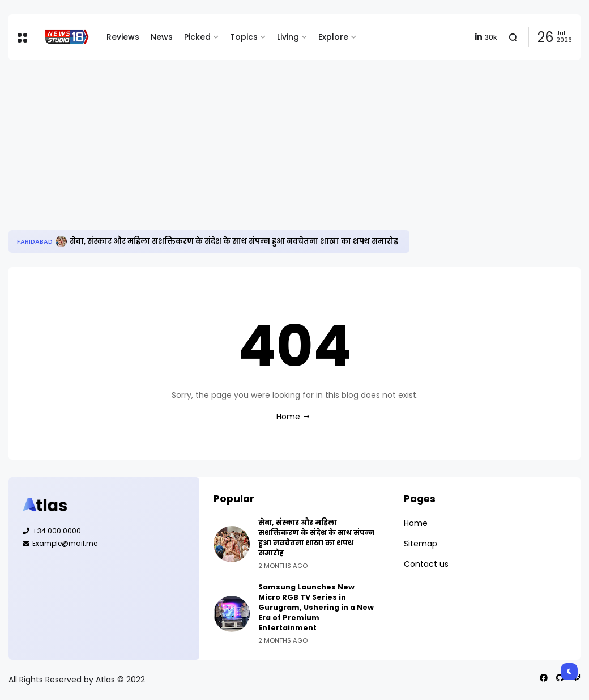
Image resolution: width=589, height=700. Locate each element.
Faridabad (35, 241)
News (162, 37)
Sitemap (421, 544)
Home (288, 417)
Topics (244, 37)
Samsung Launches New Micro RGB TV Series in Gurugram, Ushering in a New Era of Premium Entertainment (316, 607)
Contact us (426, 564)
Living (288, 37)
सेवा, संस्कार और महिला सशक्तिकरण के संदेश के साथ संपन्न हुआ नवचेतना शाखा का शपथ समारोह (234, 241)
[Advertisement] (294, 145)
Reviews (123, 37)
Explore (333, 37)
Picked (197, 37)
